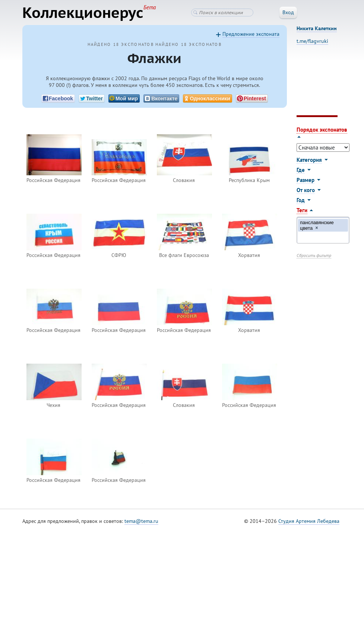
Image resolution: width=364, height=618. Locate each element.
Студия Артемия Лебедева (309, 521)
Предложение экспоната (251, 34)
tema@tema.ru (141, 521)
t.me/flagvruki (312, 41)
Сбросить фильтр (314, 255)
